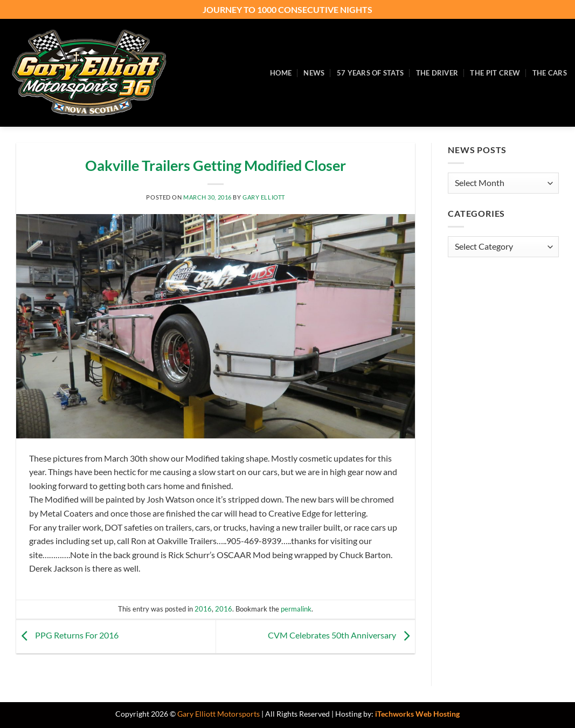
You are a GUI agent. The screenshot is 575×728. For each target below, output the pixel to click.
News (314, 73)
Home (281, 73)
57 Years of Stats (370, 73)
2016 (203, 609)
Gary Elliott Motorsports (219, 714)
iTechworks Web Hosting (417, 714)
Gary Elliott (264, 197)
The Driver (437, 73)
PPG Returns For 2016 (67, 636)
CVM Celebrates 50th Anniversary (341, 636)
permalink (296, 609)
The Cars (550, 73)
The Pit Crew (495, 73)
